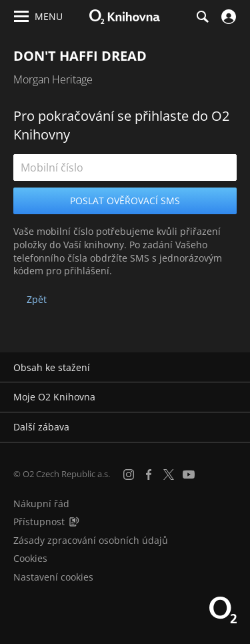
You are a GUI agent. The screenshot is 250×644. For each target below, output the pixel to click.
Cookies (30, 558)
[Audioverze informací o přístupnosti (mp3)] (74, 522)
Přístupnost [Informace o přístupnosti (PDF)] (39, 522)
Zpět (37, 299)
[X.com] (169, 474)
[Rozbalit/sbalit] (232, 368)
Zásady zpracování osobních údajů (91, 540)
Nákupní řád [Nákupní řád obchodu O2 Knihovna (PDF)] (41, 504)
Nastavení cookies (53, 577)
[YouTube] (189, 474)
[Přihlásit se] (227, 17)
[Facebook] (149, 474)
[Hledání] (202, 17)
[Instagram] (129, 474)
